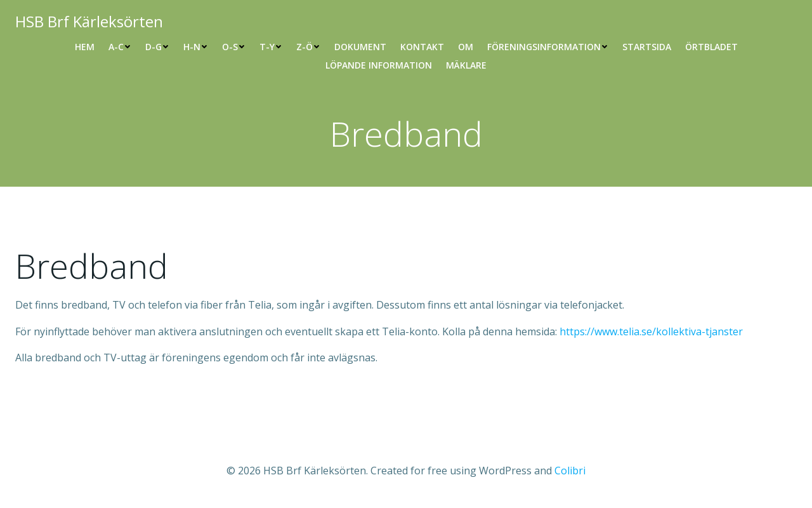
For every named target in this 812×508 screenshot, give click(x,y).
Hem (85, 47)
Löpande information (379, 65)
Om (466, 47)
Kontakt (422, 47)
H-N (196, 47)
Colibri (570, 471)
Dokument (360, 47)
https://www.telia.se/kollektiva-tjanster (651, 331)
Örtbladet (711, 47)
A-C (120, 47)
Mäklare (466, 65)
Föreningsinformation (548, 47)
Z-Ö (308, 47)
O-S (234, 47)
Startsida (647, 47)
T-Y (271, 47)
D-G (157, 47)
